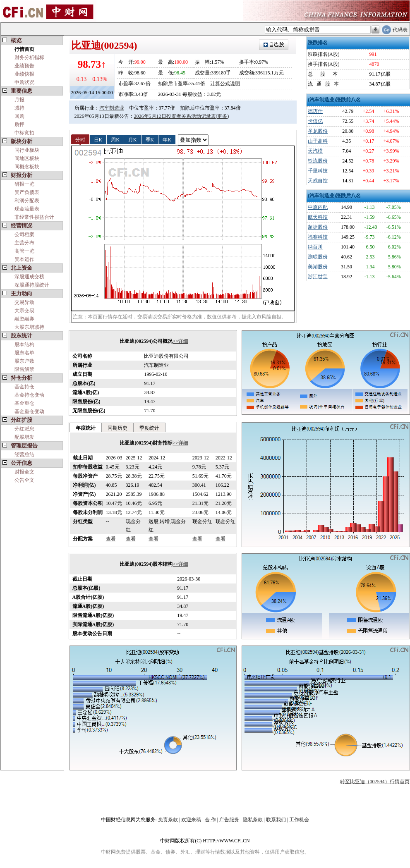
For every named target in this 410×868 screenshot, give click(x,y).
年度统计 (86, 428)
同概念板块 (27, 167)
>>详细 (180, 341)
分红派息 (24, 429)
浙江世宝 (318, 277)
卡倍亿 (315, 121)
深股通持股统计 (32, 285)
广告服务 (229, 820)
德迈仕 (315, 111)
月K (133, 139)
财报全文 (24, 472)
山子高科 (318, 141)
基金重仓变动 (29, 411)
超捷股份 (318, 227)
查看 (111, 539)
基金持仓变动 (29, 395)
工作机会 (299, 820)
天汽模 (315, 151)
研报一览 (24, 184)
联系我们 (276, 820)
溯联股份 (318, 257)
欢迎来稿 (191, 820)
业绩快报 (24, 74)
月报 (19, 100)
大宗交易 (24, 311)
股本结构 (24, 344)
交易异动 (24, 302)
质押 (19, 124)
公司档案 (24, 234)
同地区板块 (27, 158)
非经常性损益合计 (34, 217)
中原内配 (318, 207)
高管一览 (24, 251)
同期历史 (117, 428)
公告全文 (24, 480)
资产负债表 (27, 192)
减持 (19, 108)
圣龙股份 (318, 131)
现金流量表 (27, 209)
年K (167, 139)
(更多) (223, 116)
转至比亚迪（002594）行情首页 (375, 782)
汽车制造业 (112, 108)
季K (150, 139)
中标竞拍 (24, 133)
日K (98, 139)
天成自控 (318, 181)
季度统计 (149, 428)
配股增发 (24, 437)
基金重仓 (24, 403)
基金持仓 (24, 387)
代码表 (400, 30)
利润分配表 (27, 201)
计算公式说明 (225, 84)
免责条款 (168, 820)
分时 (80, 139)
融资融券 (24, 319)
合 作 (210, 820)
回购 (19, 116)
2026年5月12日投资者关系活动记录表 (175, 116)
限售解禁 (24, 369)
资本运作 (24, 259)
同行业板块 (27, 150)
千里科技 (318, 171)
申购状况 (24, 82)
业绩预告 (24, 66)
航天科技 (318, 217)
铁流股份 (318, 161)
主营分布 (24, 243)
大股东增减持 (29, 327)
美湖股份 (318, 267)
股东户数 (24, 361)
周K (115, 139)
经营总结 (24, 454)
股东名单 (24, 353)
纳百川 (315, 247)
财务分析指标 (29, 57)
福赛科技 (318, 237)
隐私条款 (253, 820)
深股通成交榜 (29, 277)
